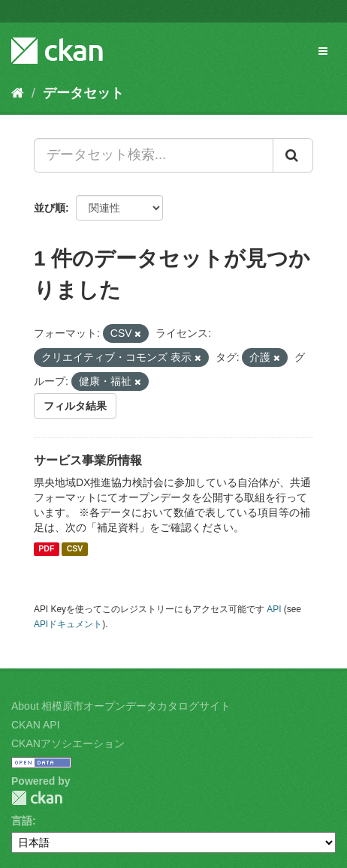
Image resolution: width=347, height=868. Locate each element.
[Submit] (293, 155)
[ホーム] (18, 93)
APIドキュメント (68, 624)
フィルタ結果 (75, 406)
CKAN (37, 798)
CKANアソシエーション (68, 743)
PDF (46, 549)
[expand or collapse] (323, 51)
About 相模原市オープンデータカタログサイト (121, 706)
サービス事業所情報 (88, 460)
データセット (83, 93)
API (274, 609)
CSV (75, 549)
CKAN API (36, 725)
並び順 (50, 208)
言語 (22, 821)
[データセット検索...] (154, 155)
